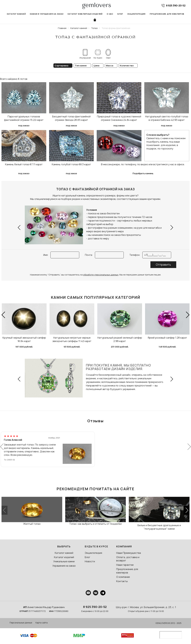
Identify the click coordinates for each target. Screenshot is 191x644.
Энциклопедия (136, 14)
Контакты (122, 581)
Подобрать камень (143, 173)
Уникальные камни (64, 561)
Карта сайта (42, 623)
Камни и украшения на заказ (47, 14)
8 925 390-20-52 (95, 607)
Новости (90, 561)
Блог (120, 14)
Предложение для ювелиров (167, 14)
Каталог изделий (64, 557)
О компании (123, 577)
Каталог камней (16, 14)
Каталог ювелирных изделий (85, 14)
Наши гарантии (125, 565)
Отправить (163, 265)
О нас (110, 14)
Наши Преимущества (129, 553)
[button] (19, 228)
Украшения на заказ (64, 566)
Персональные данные (21, 623)
